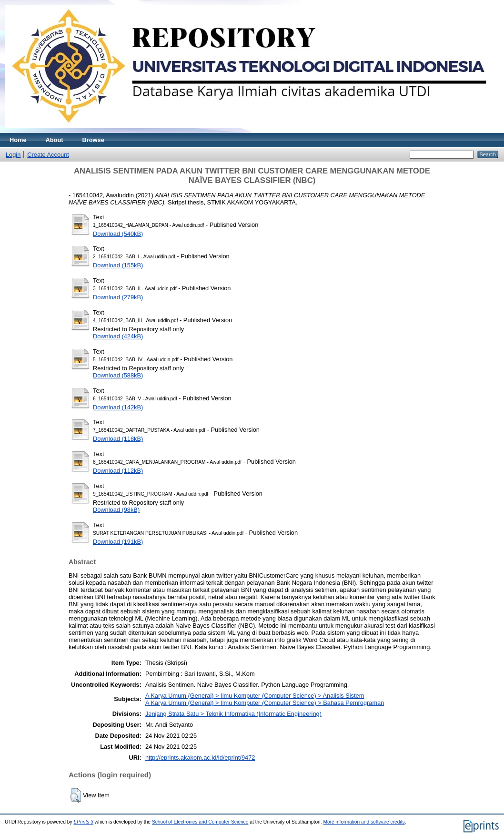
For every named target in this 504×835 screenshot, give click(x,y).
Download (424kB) (118, 336)
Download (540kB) (118, 234)
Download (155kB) (118, 265)
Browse (93, 140)
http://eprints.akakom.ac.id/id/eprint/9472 (200, 758)
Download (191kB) (118, 542)
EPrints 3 (83, 822)
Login (13, 155)
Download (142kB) (118, 407)
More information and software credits (364, 822)
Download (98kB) (116, 510)
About (55, 140)
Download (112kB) (118, 471)
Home (18, 140)
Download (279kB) (118, 297)
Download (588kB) (118, 375)
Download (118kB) (118, 439)
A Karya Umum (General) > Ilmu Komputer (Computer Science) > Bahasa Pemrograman (265, 703)
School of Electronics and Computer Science (200, 822)
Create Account (48, 155)
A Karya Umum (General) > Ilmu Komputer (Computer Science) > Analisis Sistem (255, 696)
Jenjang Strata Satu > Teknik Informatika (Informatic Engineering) (233, 714)
